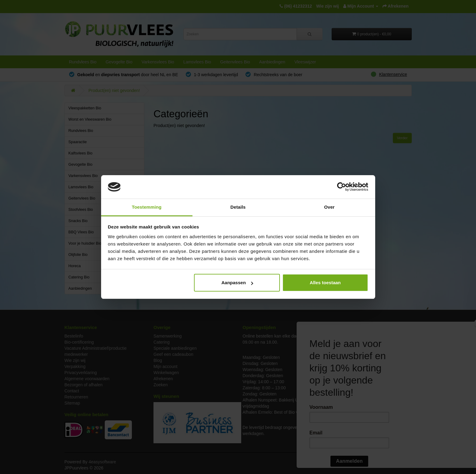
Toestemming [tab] (147, 207)
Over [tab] (329, 207)
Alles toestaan (325, 283)
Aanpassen (237, 283)
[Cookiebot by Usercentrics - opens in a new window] (342, 187)
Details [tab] (238, 207)
